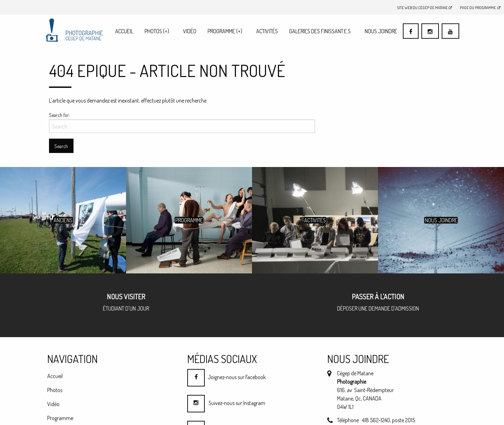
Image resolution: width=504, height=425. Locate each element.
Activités (267, 31)
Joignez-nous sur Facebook (226, 377)
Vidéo (190, 31)
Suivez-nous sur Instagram (226, 403)
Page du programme (480, 8)
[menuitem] (124, 31)
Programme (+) (225, 31)
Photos (157, 31)
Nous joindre (381, 31)
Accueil (124, 31)
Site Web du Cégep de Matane (425, 8)
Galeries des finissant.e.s (320, 31)
